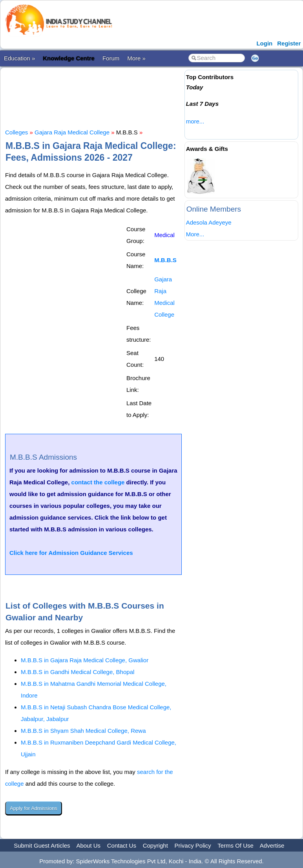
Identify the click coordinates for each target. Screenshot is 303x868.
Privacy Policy (193, 845)
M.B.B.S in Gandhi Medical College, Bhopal (78, 672)
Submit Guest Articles (42, 845)
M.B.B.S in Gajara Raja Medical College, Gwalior (85, 660)
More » (136, 58)
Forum (111, 58)
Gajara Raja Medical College (72, 132)
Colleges (16, 132)
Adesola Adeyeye (209, 222)
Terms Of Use (235, 845)
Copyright (155, 845)
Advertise (272, 845)
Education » (19, 58)
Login (264, 43)
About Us (88, 845)
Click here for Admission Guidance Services (71, 553)
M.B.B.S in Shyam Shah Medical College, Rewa (83, 731)
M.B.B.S (165, 260)
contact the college (98, 482)
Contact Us (122, 845)
